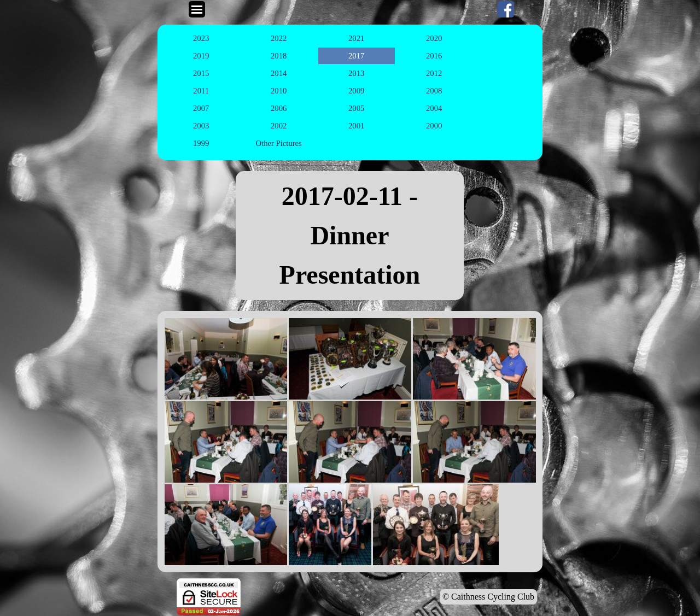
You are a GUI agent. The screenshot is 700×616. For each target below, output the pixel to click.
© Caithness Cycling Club (488, 597)
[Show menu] (197, 9)
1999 (201, 143)
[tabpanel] (350, 236)
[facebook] (506, 9)
